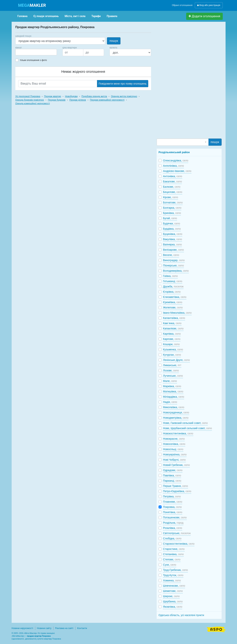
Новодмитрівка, (176, 418)
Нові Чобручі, (174, 460)
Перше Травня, (176, 486)
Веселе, (171, 255)
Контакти (82, 628)
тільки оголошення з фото (33, 60)
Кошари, (171, 344)
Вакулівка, (173, 239)
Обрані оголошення (182, 5)
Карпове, (172, 339)
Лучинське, (173, 376)
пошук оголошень (46, 16)
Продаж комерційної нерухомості (107, 100)
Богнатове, (173, 202)
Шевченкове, (174, 586)
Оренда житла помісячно (124, 96)
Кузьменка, (173, 349)
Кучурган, (172, 355)
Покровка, (172, 507)
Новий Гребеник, (176, 465)
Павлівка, (172, 475)
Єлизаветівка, (175, 297)
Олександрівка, (176, 160)
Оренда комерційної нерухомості (33, 103)
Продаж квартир (53, 96)
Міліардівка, (174, 397)
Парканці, (172, 481)
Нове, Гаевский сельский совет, (185, 423)
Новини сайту (44, 628)
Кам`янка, (172, 323)
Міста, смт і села (75, 16)
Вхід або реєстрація (209, 5)
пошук (114, 41)
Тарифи (96, 16)
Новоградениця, (176, 412)
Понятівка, (173, 512)
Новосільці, (173, 449)
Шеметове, (173, 591)
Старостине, (174, 549)
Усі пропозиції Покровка (28, 96)
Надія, (170, 402)
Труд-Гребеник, (176, 570)
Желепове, (173, 307)
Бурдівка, (172, 229)
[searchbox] (22, 52)
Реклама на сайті (64, 628)
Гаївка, (170, 276)
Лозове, (171, 370)
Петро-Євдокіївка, (177, 491)
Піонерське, (173, 265)
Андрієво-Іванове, (177, 171)
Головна (23, 16)
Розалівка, (173, 528)
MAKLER (32, 5)
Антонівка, (173, 176)
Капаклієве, (173, 328)
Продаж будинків (57, 100)
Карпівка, (172, 334)
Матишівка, (173, 391)
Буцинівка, (173, 234)
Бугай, (170, 218)
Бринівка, (172, 213)
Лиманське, (172, 365)
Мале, (170, 381)
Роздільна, (173, 523)
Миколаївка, (174, 407)
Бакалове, (173, 181)
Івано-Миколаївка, (177, 313)
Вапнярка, (172, 244)
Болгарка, (172, 208)
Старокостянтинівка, (179, 544)
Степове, (172, 559)
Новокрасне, (174, 439)
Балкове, (172, 187)
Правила (112, 16)
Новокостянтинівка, (178, 433)
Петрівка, (172, 496)
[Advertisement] (185, 82)
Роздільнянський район (174, 152)
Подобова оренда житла (94, 96)
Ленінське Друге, (176, 360)
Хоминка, (172, 580)
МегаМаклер (18, 636)
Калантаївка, (174, 318)
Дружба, (173, 286)
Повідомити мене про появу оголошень (123, 84)
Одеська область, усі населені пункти (181, 615)
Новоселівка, (174, 444)
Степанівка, (173, 554)
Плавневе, (173, 502)
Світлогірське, (177, 533)
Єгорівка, (172, 292)
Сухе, (170, 565)
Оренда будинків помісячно (30, 100)
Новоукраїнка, (175, 454)
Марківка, (172, 386)
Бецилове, (173, 192)
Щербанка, (173, 601)
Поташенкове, (175, 517)
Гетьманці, (173, 281)
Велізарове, (173, 250)
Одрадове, (173, 470)
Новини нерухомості (22, 628)
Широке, (171, 596)
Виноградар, (174, 260)
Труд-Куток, (173, 575)
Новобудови (71, 96)
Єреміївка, (173, 302)
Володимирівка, (176, 271)
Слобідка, (172, 538)
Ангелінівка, (173, 166)
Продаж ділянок (78, 100)
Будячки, (172, 223)
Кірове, (171, 197)
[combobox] (36, 52)
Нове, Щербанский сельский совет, (187, 428)
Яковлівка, (173, 607)
